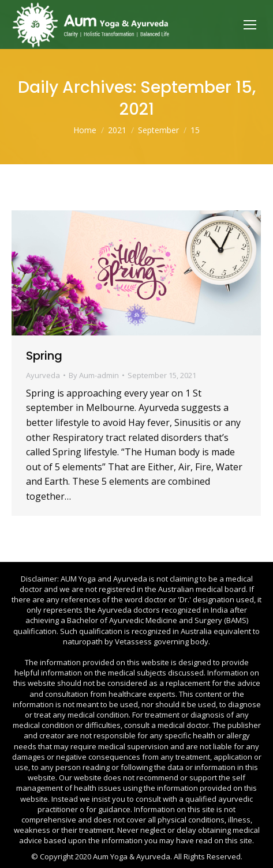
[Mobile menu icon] (250, 25)
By (94, 375)
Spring (44, 356)
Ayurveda (43, 375)
